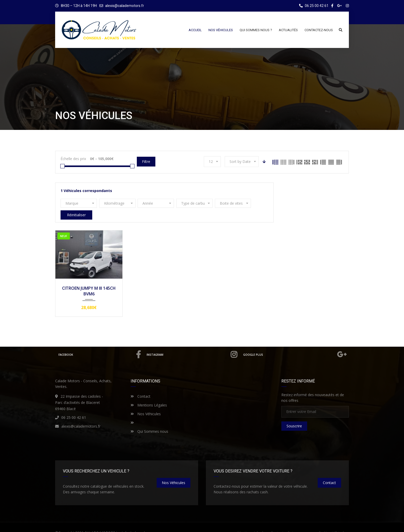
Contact (141, 387)
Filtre (146, 161)
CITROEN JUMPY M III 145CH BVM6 (89, 282)
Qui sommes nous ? (304, 524)
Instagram (193, 345)
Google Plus (295, 345)
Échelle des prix (73, 159)
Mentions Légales (149, 396)
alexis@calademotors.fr (125, 6)
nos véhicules (174, 473)
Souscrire (294, 417)
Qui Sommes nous (149, 422)
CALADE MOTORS (100, 523)
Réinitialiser (249, 203)
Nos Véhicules (146, 405)
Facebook (100, 345)
